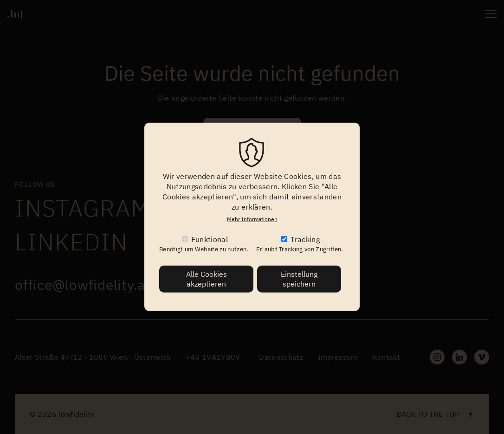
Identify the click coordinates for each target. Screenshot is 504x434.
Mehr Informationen (252, 219)
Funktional (210, 239)
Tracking (305, 239)
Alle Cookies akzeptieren (207, 279)
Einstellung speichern (299, 279)
